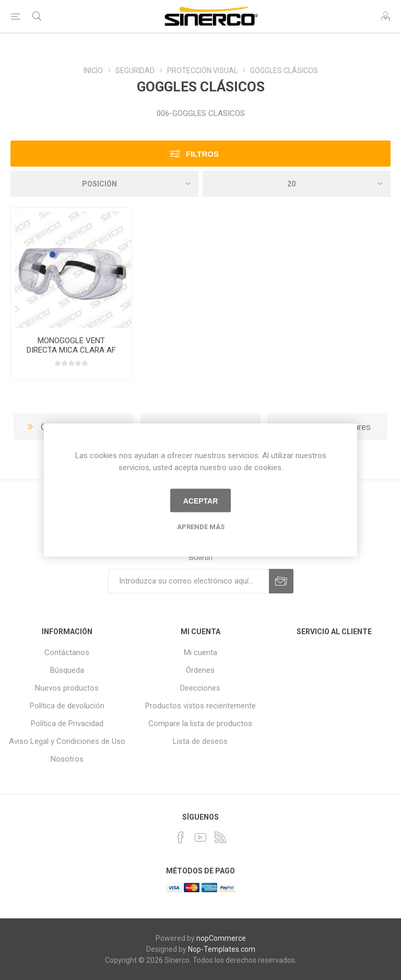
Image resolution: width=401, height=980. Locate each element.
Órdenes (200, 670)
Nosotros (67, 759)
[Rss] (220, 837)
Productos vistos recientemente (200, 706)
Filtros (202, 154)
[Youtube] (200, 837)
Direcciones (200, 688)
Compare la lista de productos (200, 724)
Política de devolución (67, 706)
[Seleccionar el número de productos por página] (297, 184)
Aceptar (201, 500)
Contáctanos (67, 652)
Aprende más (201, 527)
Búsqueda (67, 670)
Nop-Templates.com (222, 949)
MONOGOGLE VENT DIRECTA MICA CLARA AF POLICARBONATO (71, 350)
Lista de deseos (200, 741)
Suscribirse (281, 581)
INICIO (93, 71)
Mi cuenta (200, 652)
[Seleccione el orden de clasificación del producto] (104, 184)
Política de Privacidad (67, 724)
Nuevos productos (67, 688)
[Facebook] (181, 837)
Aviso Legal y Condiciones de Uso (67, 741)
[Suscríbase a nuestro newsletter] (188, 581)
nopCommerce (221, 938)
